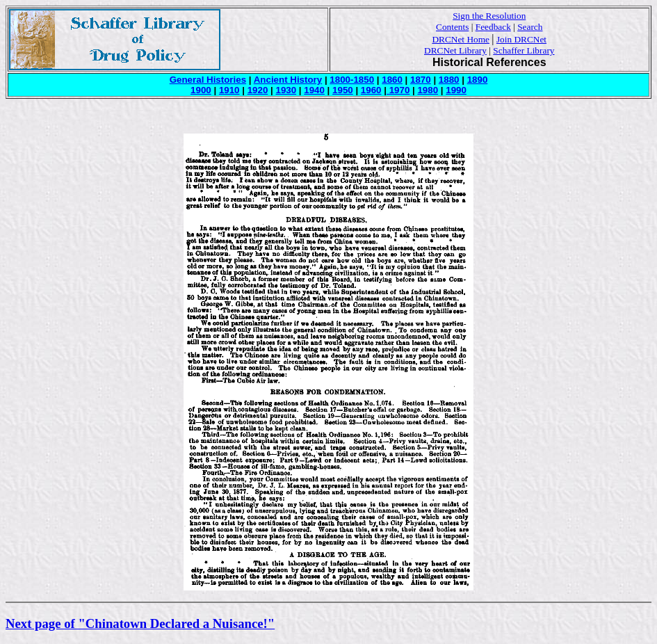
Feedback (493, 27)
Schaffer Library (524, 50)
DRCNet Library (455, 50)
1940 (314, 90)
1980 (428, 90)
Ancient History (288, 80)
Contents (452, 27)
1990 (456, 90)
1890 (478, 80)
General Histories (208, 80)
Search (530, 27)
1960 (371, 90)
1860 (392, 80)
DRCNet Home (461, 39)
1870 (421, 80)
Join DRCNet (521, 39)
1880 (449, 80)
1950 (343, 90)
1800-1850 (352, 80)
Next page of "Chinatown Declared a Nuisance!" (140, 623)
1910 (229, 90)
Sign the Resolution (489, 16)
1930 (286, 90)
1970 (398, 90)
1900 (201, 90)
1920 (258, 90)
